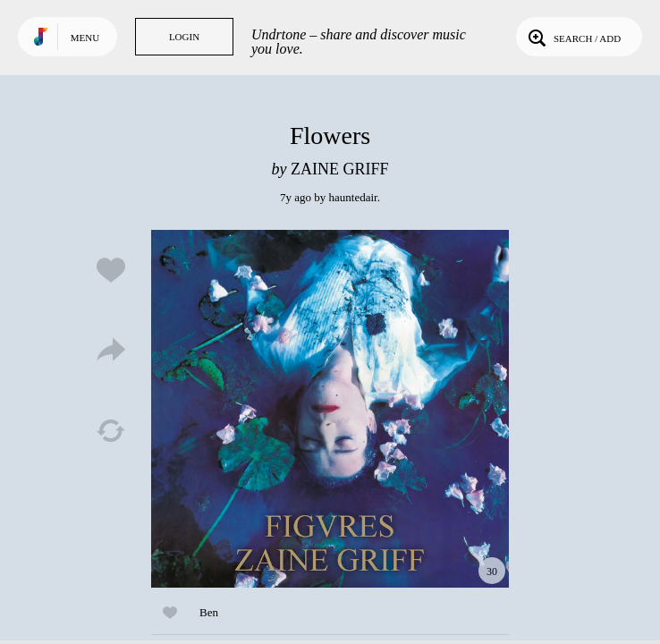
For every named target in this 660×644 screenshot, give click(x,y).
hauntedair (353, 197)
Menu (85, 38)
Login (184, 37)
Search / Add (573, 37)
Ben (209, 612)
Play (330, 409)
